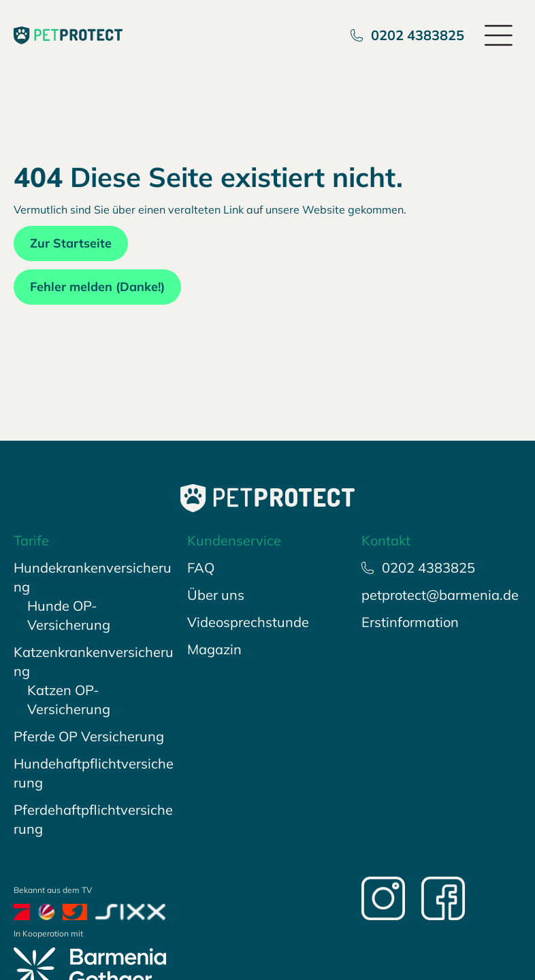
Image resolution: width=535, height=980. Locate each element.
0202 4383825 (407, 35)
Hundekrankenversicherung (93, 577)
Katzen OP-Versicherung (69, 699)
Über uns (216, 595)
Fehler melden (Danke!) (97, 287)
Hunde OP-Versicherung (69, 615)
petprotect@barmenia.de (440, 595)
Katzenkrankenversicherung (94, 661)
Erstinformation (410, 622)
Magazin (214, 649)
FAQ (201, 568)
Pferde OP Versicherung (89, 736)
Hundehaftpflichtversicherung (94, 773)
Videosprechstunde (248, 622)
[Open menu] (500, 35)
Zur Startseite (71, 243)
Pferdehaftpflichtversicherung (93, 819)
